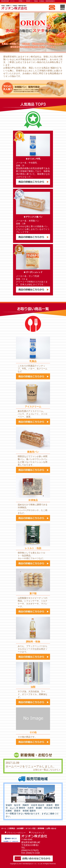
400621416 (15, 841)
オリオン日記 (31, 828)
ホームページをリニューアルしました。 (31, 766)
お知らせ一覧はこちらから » (47, 770)
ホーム (4, 828)
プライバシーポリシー (16, 833)
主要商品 (12, 828)
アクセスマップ (38, 833)
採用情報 (41, 828)
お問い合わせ (51, 828)
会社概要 (20, 828)
